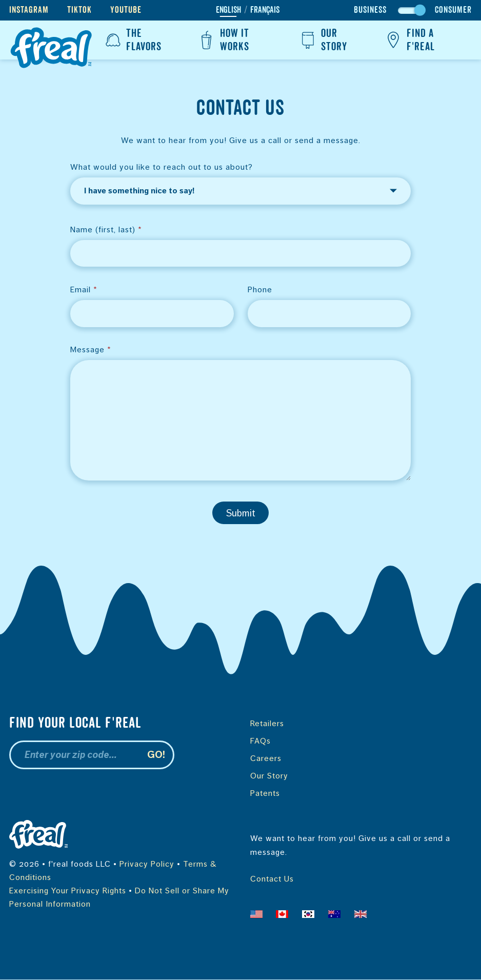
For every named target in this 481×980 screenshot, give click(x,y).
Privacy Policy (147, 864)
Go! (156, 755)
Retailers (267, 724)
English (228, 10)
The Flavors (132, 40)
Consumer (453, 10)
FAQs (260, 741)
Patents (265, 794)
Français (265, 10)
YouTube (126, 10)
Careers (266, 759)
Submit (241, 513)
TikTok (79, 10)
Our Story (322, 40)
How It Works (223, 40)
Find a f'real (409, 40)
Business (370, 10)
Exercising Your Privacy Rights (68, 891)
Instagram (29, 10)
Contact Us (272, 879)
